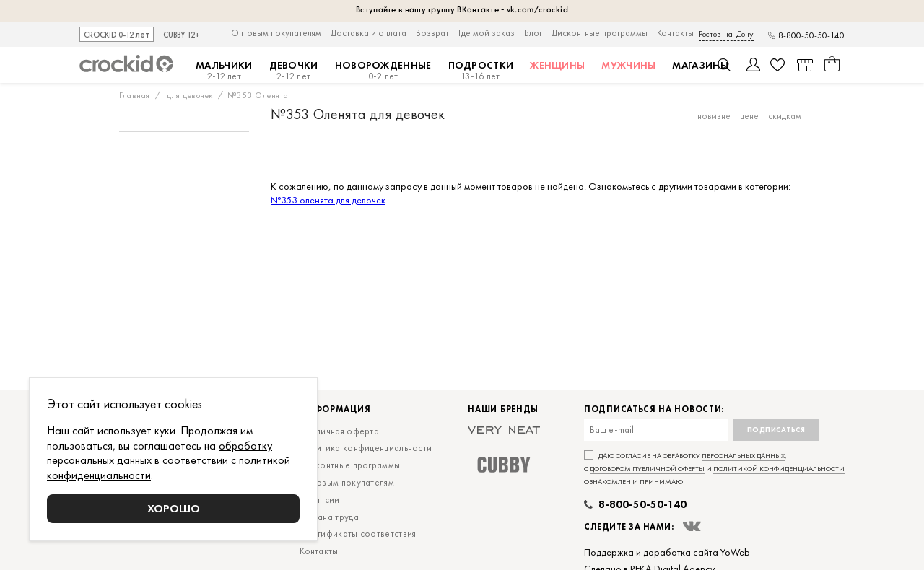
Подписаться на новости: (654, 409)
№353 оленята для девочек (328, 200)
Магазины (700, 65)
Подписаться (776, 430)
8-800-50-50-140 (811, 36)
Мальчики (224, 71)
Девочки (294, 71)
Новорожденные (383, 71)
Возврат (432, 33)
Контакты (675, 33)
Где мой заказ (487, 33)
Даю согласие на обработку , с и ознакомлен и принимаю (714, 469)
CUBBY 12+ (182, 35)
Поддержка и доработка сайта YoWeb (667, 552)
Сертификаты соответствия (358, 534)
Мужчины (628, 65)
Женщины (557, 65)
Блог (533, 33)
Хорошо (174, 508)
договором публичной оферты (647, 469)
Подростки (481, 71)
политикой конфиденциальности (779, 469)
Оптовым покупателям (276, 33)
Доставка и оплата (369, 33)
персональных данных (743, 456)
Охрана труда (329, 517)
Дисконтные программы (600, 33)
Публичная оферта (339, 431)
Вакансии (319, 500)
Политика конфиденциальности (366, 448)
